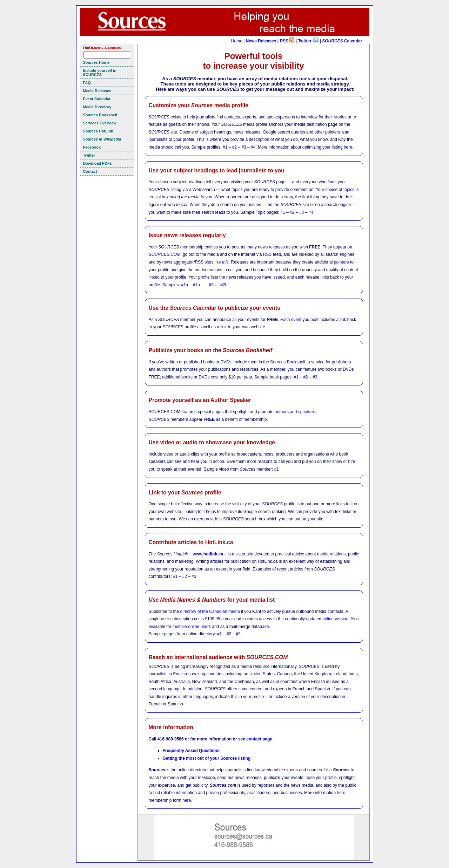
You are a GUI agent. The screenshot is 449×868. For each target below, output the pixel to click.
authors (282, 412)
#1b (196, 285)
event (296, 320)
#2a (212, 285)
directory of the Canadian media (210, 611)
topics (349, 190)
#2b (224, 285)
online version (335, 619)
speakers (307, 412)
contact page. (260, 739)
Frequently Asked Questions (191, 751)
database (260, 627)
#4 (253, 147)
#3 (244, 147)
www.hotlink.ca (208, 554)
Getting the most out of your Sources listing (207, 758)
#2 (234, 147)
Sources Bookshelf (288, 362)
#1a (185, 285)
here (348, 147)
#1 (225, 147)
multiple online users (192, 627)
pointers (341, 262)
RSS (267, 254)
